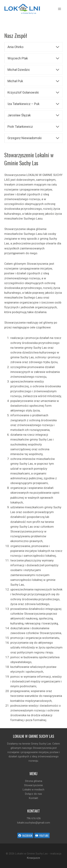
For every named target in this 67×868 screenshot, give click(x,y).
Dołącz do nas (33, 794)
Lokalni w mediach (33, 790)
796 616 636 (34, 818)
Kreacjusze (33, 858)
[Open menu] (59, 9)
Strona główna (34, 781)
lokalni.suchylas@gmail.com (34, 823)
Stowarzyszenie (33, 785)
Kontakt (33, 798)
